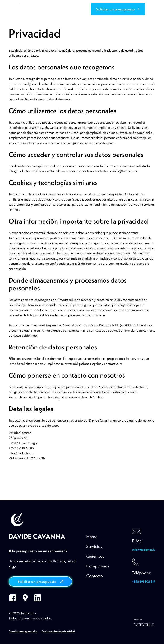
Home (92, 536)
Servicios (94, 546)
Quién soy (95, 556)
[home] (15, 9)
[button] (153, 9)
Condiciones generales (23, 631)
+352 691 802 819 (143, 582)
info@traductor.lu (144, 550)
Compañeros (98, 566)
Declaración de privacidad (58, 631)
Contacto (94, 576)
